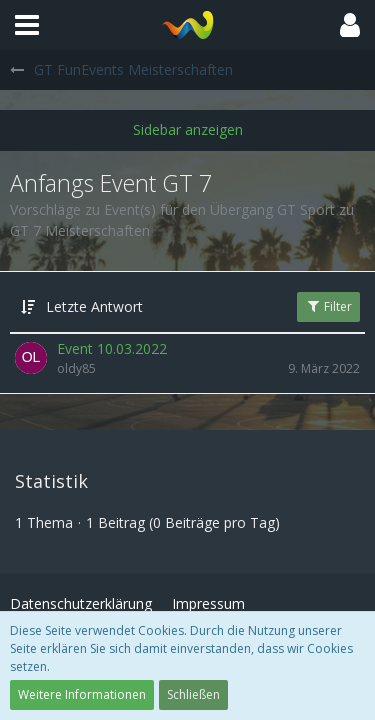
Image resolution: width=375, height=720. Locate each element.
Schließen (193, 694)
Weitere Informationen (82, 694)
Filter (328, 306)
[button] (27, 25)
